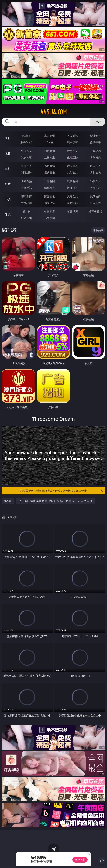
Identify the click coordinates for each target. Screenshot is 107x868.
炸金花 (50, 142)
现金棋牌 (72, 142)
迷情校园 (26, 203)
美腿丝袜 (26, 188)
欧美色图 (72, 181)
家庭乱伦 (50, 196)
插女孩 (26, 212)
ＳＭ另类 (95, 157)
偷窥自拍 (26, 181)
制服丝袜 (26, 172)
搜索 (98, 122)
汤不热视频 (95, 212)
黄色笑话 (72, 203)
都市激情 (26, 196)
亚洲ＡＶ (26, 151)
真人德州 (50, 136)
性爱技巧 (95, 203)
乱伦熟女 (72, 172)
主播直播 (72, 157)
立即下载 (80, 860)
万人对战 (72, 136)
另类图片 (95, 188)
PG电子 (27, 136)
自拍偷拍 (50, 151)
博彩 (8, 138)
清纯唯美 (50, 188)
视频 (8, 154)
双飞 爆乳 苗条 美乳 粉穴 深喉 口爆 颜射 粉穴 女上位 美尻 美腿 (55, 501)
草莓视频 (72, 212)
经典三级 (50, 172)
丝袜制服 (50, 157)
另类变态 (95, 172)
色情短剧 (50, 218)
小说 (8, 199)
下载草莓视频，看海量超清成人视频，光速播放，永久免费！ (61, 491)
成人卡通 (72, 166)
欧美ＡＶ (72, 151)
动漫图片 (95, 181)
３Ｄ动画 (95, 151)
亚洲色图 (50, 181)
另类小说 (50, 203)
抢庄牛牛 (95, 142)
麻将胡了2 (26, 142)
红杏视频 (26, 218)
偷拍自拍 (50, 166)
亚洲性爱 (26, 166)
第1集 (8, 501)
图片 (8, 184)
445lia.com (53, 112)
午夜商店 (50, 212)
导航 (8, 214)
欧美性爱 (95, 166)
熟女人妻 (26, 157)
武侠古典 (95, 196)
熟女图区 (72, 188)
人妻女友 (72, 196)
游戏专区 (95, 136)
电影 (8, 169)
